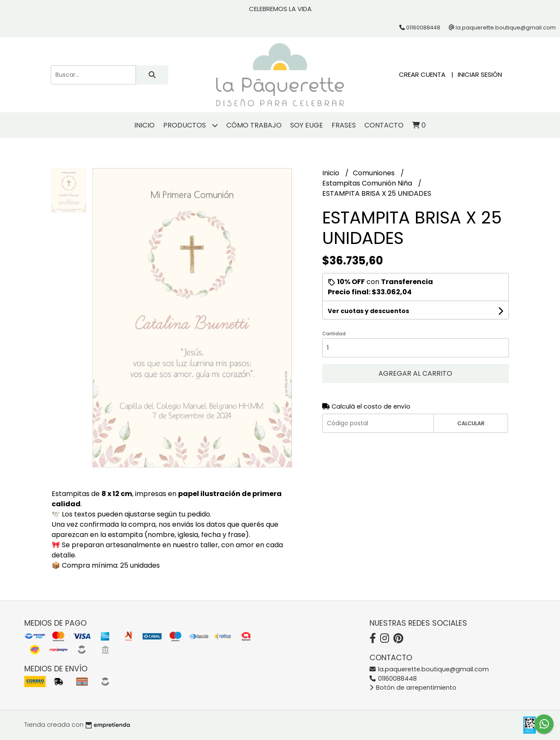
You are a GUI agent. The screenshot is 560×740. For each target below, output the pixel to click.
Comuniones (375, 173)
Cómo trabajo (254, 125)
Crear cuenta (422, 74)
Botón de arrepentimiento (413, 688)
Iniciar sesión (480, 74)
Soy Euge (307, 125)
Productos (191, 125)
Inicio (144, 125)
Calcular (471, 423)
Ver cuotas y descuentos (368, 311)
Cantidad (334, 334)
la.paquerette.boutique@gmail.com (429, 669)
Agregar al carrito (415, 373)
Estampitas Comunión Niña (368, 183)
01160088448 (393, 679)
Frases (344, 125)
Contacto (384, 125)
